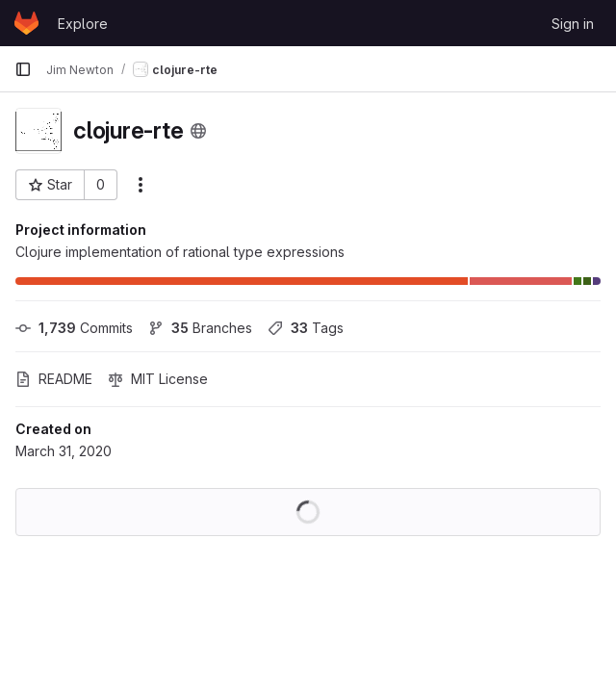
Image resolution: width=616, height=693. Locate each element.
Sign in (573, 24)
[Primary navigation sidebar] (23, 69)
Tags (306, 328)
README (54, 379)
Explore (83, 24)
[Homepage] (26, 23)
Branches (200, 328)
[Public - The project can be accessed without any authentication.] (198, 131)
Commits (74, 328)
